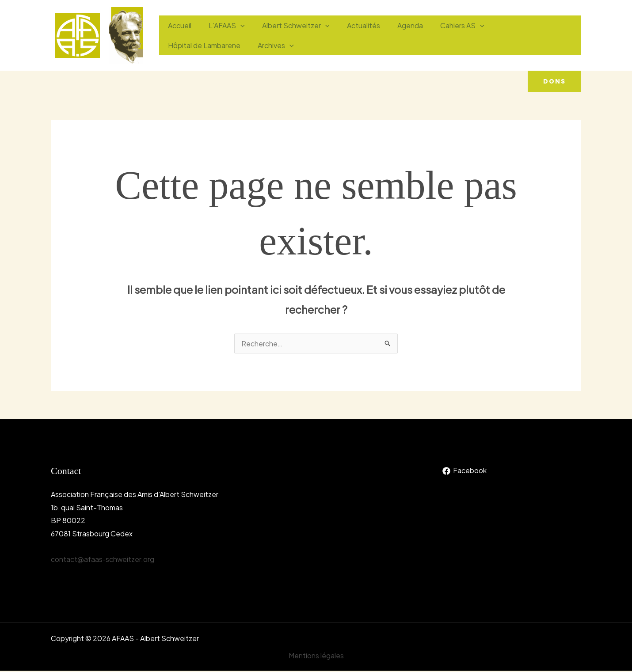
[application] (236, 25)
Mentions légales (316, 656)
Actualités (352, 25)
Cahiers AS (445, 25)
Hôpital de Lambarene (517, 25)
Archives (184, 45)
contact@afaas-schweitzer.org (103, 560)
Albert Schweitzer (288, 25)
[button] (554, 81)
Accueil (178, 25)
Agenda (396, 25)
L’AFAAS (222, 25)
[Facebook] (464, 472)
